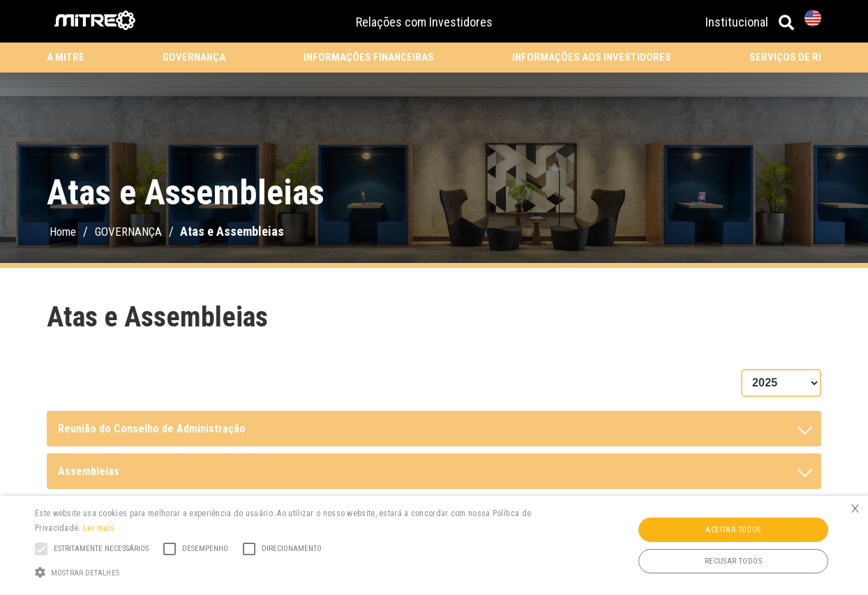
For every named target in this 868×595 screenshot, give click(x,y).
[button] (294, 571)
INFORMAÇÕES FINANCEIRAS (369, 57)
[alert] (434, 545)
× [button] (855, 508)
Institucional (737, 22)
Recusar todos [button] (733, 561)
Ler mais (99, 528)
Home (63, 232)
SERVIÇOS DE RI (785, 57)
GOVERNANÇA (194, 57)
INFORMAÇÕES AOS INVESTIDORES (592, 57)
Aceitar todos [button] (733, 530)
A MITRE (66, 57)
